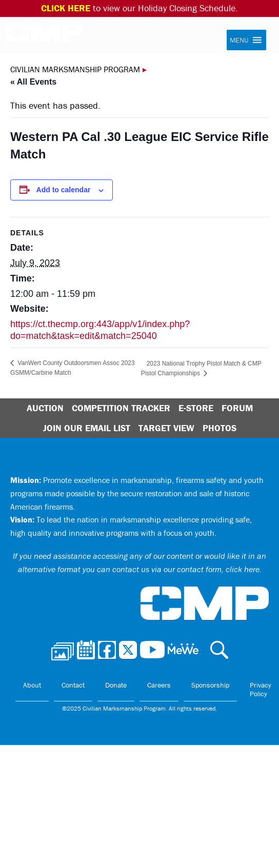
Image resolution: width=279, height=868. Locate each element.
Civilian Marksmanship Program (44, 35)
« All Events (33, 82)
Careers (159, 685)
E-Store (196, 408)
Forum (237, 408)
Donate (116, 685)
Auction (45, 408)
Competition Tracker (121, 408)
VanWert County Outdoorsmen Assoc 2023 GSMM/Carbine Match (73, 368)
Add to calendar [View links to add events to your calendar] (64, 190)
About (32, 685)
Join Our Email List (87, 428)
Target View (166, 428)
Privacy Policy (261, 690)
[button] (239, 40)
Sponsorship (210, 685)
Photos (220, 428)
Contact (73, 685)
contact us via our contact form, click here (186, 569)
